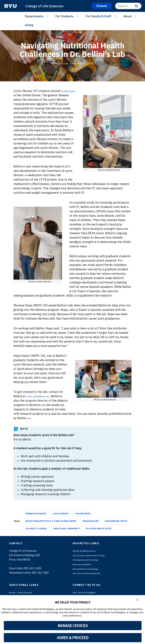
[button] (138, 600)
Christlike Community (66, 533)
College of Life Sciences (46, 6)
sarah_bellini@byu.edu (42, 401)
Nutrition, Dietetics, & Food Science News (51, 525)
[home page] (11, 6)
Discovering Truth (116, 525)
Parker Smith (62, 63)
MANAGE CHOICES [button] (73, 626)
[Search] (128, 6)
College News (83, 518)
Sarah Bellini (91, 525)
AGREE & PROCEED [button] (73, 638)
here (65, 422)
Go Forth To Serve (36, 533)
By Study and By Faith (99, 533)
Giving (29, 25)
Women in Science (36, 518)
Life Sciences (61, 518)
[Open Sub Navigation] (48, 16)
